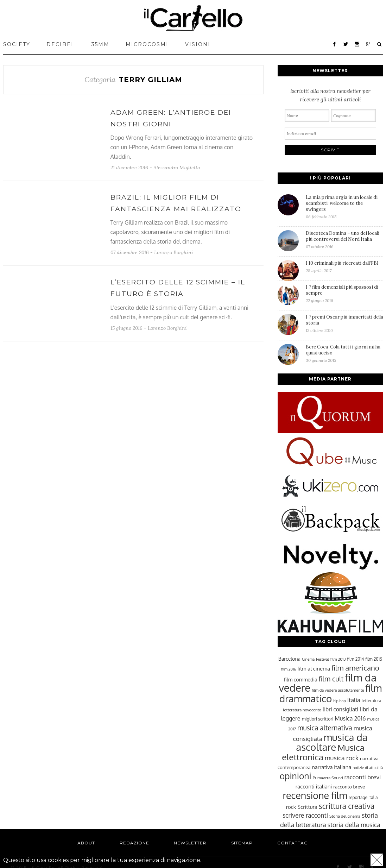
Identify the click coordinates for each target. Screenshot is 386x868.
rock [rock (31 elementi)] (291, 807)
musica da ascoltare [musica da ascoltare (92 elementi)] (332, 742)
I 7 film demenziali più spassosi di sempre (344, 294)
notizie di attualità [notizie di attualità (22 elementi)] (368, 768)
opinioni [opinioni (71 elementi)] (296, 776)
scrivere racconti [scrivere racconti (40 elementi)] (305, 815)
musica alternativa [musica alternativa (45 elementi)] (325, 728)
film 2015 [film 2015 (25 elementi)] (374, 659)
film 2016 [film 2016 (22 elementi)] (289, 669)
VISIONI (198, 44)
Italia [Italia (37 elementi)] (354, 700)
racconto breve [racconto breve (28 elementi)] (349, 787)
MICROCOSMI (147, 44)
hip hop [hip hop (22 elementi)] (340, 701)
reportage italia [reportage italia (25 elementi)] (363, 797)
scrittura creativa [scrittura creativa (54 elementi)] (347, 806)
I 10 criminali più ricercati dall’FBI (344, 267)
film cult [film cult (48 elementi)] (331, 679)
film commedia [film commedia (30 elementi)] (301, 679)
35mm (100, 44)
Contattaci (293, 843)
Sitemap (242, 843)
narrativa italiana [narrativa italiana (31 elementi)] (331, 767)
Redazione (134, 843)
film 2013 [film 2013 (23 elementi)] (338, 659)
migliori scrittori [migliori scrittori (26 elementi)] (318, 719)
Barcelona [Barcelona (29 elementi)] (289, 659)
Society (17, 44)
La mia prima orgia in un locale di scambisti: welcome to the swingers (344, 207)
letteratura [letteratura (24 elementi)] (371, 701)
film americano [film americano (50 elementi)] (355, 668)
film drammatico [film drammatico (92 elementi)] (331, 693)
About (86, 843)
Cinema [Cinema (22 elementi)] (308, 659)
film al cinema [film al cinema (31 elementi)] (314, 668)
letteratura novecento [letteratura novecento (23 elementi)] (302, 710)
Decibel (61, 44)
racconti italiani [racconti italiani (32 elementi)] (314, 786)
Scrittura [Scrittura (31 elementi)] (307, 807)
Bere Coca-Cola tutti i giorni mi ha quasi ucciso (344, 353)
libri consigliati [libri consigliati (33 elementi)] (340, 709)
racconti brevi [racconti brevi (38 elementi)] (363, 777)
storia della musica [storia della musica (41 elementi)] (354, 825)
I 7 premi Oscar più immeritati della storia (344, 323)
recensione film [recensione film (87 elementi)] (315, 795)
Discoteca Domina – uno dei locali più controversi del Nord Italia (344, 240)
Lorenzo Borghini (174, 252)
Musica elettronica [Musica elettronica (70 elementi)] (323, 752)
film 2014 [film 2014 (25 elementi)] (356, 659)
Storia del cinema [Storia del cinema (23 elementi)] (345, 816)
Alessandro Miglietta (177, 168)
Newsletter (190, 843)
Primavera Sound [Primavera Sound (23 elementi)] (328, 778)
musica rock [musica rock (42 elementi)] (342, 758)
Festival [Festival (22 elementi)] (322, 659)
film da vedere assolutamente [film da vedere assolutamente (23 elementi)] (338, 690)
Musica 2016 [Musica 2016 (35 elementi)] (350, 718)
